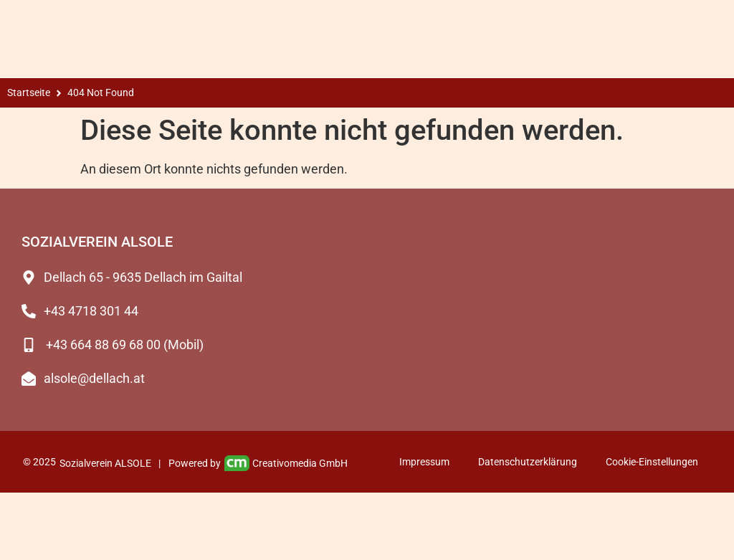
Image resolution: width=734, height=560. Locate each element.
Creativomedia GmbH (286, 463)
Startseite (29, 92)
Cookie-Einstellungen (652, 462)
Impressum (424, 462)
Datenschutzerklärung (528, 462)
